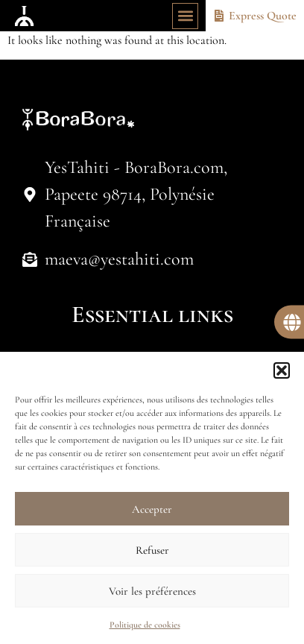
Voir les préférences (152, 591)
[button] (282, 370)
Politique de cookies (145, 625)
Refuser (152, 550)
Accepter (152, 509)
